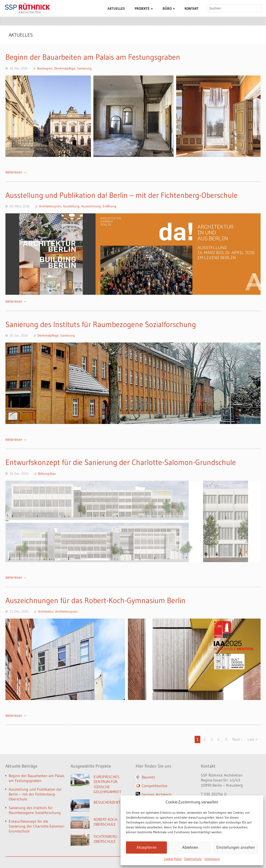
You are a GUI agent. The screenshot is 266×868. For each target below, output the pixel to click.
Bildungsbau (47, 473)
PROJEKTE (144, 8)
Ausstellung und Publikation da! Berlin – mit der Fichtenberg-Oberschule (121, 195)
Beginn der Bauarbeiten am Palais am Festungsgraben (93, 57)
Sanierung (84, 68)
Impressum (212, 859)
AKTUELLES (116, 8)
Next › (237, 739)
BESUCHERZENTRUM (111, 802)
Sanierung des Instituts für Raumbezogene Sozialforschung (101, 324)
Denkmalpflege (65, 68)
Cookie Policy (173, 859)
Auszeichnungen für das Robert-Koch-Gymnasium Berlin (96, 600)
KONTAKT (192, 8)
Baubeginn (45, 68)
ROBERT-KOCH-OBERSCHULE (106, 822)
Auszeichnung (91, 206)
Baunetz (148, 777)
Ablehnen (190, 847)
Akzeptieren (147, 847)
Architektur (46, 611)
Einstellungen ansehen (236, 847)
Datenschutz (193, 859)
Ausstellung (71, 206)
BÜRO (169, 8)
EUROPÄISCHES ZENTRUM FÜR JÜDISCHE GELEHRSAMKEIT (107, 784)
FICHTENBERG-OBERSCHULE (106, 839)
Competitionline (155, 786)
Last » (252, 739)
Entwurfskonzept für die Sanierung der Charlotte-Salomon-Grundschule (121, 462)
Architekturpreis (50, 206)
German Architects (157, 794)
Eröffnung (110, 206)
